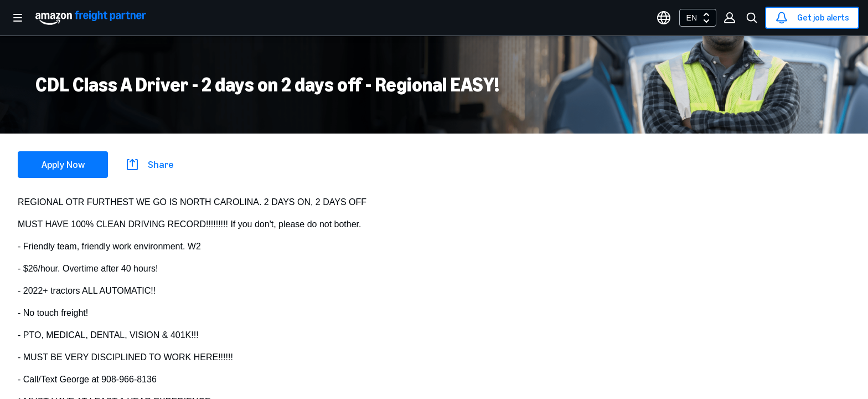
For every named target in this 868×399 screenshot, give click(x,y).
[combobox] (698, 18)
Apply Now (63, 165)
